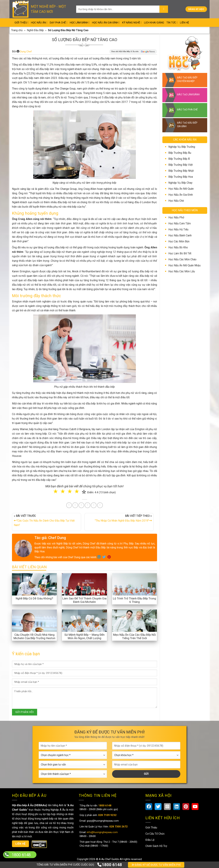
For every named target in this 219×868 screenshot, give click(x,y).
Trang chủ (17, 30)
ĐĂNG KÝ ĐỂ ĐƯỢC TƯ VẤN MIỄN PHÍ (156, 865)
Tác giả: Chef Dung (50, 538)
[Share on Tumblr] (94, 505)
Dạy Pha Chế (59, 23)
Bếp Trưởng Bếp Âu (180, 153)
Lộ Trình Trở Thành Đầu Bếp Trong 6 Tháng (134, 600)
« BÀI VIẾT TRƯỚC (47, 521)
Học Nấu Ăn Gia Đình (106, 23)
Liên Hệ (185, 23)
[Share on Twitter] (75, 505)
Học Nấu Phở (176, 217)
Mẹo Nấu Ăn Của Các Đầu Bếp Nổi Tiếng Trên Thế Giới (134, 636)
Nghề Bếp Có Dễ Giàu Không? (34, 598)
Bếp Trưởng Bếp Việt (181, 165)
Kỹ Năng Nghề (132, 23)
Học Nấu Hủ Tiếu (178, 229)
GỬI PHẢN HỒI (25, 712)
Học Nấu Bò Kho (178, 247)
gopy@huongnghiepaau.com (102, 821)
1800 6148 (109, 865)
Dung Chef (26, 52)
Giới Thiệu (22, 23)
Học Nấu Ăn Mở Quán (181, 189)
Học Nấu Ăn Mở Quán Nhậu (184, 265)
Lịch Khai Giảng (154, 23)
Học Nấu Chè (176, 201)
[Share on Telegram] (100, 505)
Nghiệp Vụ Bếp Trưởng (182, 147)
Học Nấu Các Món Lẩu (182, 271)
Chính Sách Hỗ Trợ (156, 846)
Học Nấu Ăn (39, 23)
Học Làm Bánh (80, 23)
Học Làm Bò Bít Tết (180, 253)
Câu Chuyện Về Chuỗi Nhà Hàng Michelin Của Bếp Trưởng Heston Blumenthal (34, 638)
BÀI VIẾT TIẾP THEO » (119, 519)
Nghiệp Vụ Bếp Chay (180, 183)
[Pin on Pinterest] (81, 505)
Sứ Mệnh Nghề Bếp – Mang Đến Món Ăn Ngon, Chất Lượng (84, 636)
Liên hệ (21, 844)
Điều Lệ (150, 840)
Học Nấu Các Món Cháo (182, 259)
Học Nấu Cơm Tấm (180, 223)
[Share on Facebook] (69, 505)
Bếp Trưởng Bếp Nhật (181, 171)
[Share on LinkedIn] (88, 505)
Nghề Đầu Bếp (35, 30)
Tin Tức (172, 23)
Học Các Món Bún (179, 241)
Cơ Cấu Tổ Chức (155, 834)
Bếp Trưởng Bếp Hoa (181, 177)
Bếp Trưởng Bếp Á (179, 159)
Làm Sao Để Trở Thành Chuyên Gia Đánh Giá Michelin (84, 600)
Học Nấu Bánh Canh (180, 235)
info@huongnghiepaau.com (102, 832)
